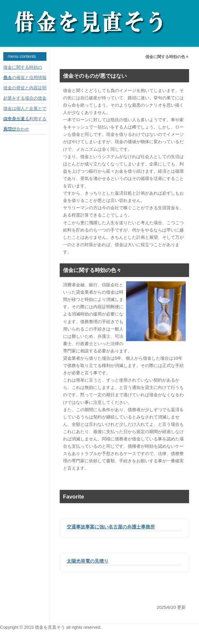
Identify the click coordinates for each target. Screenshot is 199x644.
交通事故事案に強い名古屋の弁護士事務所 (111, 527)
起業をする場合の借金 (25, 98)
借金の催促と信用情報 (25, 78)
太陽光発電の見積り (88, 561)
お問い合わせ (16, 129)
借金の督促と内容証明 (25, 88)
